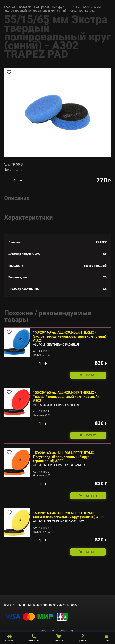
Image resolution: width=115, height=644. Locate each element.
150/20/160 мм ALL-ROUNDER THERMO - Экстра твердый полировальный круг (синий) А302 (70, 336)
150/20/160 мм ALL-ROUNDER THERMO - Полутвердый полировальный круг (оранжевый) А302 (65, 457)
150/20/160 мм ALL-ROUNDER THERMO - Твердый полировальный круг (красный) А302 (66, 397)
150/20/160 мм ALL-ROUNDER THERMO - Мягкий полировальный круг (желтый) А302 (69, 515)
